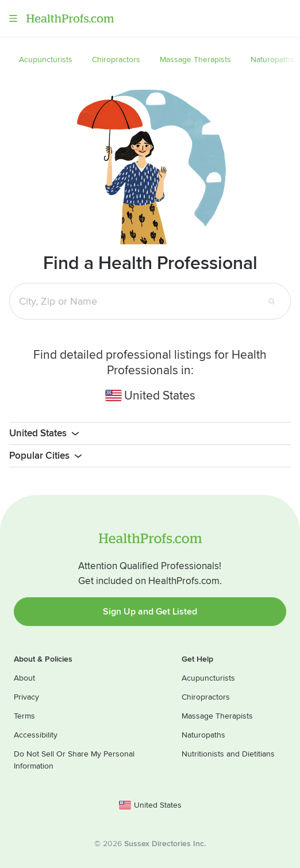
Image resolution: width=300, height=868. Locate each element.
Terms (24, 716)
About (24, 678)
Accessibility (36, 735)
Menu (13, 18)
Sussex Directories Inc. (165, 844)
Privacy (26, 697)
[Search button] (272, 301)
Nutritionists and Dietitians (228, 754)
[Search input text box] (141, 301)
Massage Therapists (217, 716)
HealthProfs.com (70, 18)
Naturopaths (203, 735)
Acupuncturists (208, 678)
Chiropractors (206, 697)
